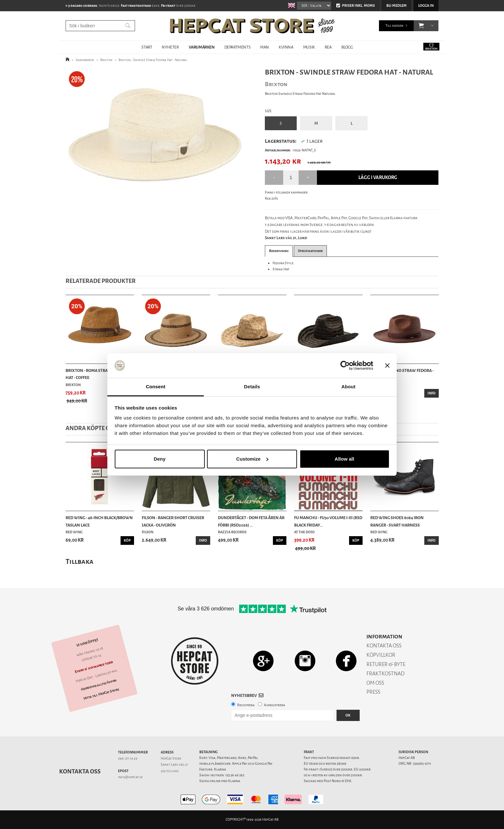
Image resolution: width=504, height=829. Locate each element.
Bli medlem (396, 6)
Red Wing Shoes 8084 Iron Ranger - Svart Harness (397, 521)
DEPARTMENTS (238, 47)
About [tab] (348, 387)
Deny (160, 459)
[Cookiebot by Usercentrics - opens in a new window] (345, 365)
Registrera (246, 705)
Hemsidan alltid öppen (99, 685)
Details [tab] (252, 387)
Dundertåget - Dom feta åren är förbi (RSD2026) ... (251, 521)
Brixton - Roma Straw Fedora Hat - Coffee (97, 374)
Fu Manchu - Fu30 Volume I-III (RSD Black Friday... (328, 521)
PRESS (373, 692)
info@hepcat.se (130, 777)
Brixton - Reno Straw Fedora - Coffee (402, 374)
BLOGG (347, 47)
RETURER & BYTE (386, 664)
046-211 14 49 (128, 758)
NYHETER (170, 47)
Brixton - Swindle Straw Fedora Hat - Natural (153, 60)
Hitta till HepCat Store (101, 694)
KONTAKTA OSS (384, 646)
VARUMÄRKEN (202, 47)
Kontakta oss (80, 771)
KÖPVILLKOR (381, 655)
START (147, 47)
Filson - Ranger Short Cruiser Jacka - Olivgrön (173, 521)
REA (328, 47)
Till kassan (394, 26)
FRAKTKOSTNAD (386, 674)
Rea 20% (271, 198)
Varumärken (85, 60)
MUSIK (309, 47)
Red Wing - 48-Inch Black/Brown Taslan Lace (99, 521)
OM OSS (375, 683)
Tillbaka (80, 561)
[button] (421, 26)
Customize (252, 459)
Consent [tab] (156, 387)
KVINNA (286, 47)
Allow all (344, 459)
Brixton (106, 60)
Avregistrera (274, 705)
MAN (265, 47)
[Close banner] (387, 365)
